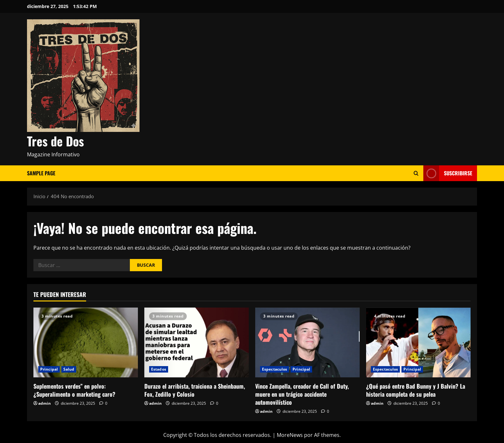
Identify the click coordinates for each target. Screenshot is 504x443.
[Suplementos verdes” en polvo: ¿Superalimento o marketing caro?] (86, 342)
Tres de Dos (55, 141)
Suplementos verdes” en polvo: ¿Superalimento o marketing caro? (74, 390)
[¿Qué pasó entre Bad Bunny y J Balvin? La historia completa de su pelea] (418, 342)
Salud (69, 369)
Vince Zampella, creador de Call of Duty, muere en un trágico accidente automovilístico (302, 394)
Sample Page (41, 173)
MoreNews (290, 435)
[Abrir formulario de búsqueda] (416, 173)
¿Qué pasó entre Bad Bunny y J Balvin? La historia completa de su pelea (416, 390)
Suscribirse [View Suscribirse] (448, 173)
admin (45, 403)
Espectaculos (274, 369)
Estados (159, 369)
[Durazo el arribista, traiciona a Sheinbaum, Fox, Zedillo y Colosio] (197, 342)
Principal (49, 369)
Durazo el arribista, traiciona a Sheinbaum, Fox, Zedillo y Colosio (195, 390)
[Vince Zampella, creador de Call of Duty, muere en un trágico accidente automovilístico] (307, 342)
